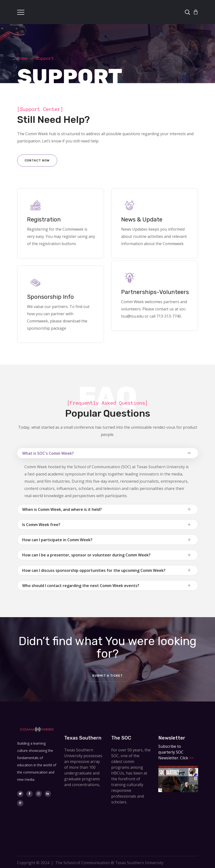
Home (22, 58)
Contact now (37, 160)
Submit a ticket (107, 676)
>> (191, 758)
